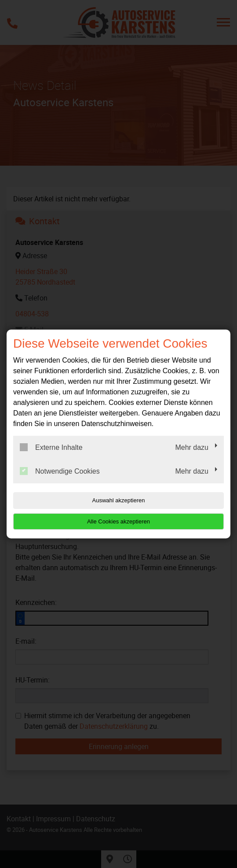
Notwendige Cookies (60, 471)
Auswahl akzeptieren (119, 500)
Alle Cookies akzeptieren (118, 521)
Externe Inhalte (51, 447)
